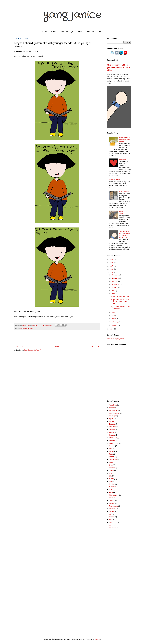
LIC (110, 473)
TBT (111, 525)
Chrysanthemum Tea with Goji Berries (125, 139)
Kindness (123, 159)
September (116, 284)
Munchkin (113, 487)
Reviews (112, 509)
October (115, 281)
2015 (112, 272)
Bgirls (111, 419)
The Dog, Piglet (115, 179)
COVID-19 (113, 438)
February (115, 322)
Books (111, 421)
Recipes (91, 31)
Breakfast (113, 427)
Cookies (112, 432)
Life (31, 328)
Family (111, 451)
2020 (112, 260)
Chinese (112, 429)
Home (44, 31)
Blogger (98, 639)
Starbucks (113, 522)
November (116, 278)
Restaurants (113, 506)
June (114, 294)
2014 (112, 329)
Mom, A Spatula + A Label (120, 297)
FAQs (101, 31)
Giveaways (113, 459)
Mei (110, 481)
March (114, 319)
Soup (111, 520)
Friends (112, 457)
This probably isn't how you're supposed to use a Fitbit (118, 68)
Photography (114, 495)
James (111, 470)
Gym (111, 465)
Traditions (113, 528)
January (115, 325)
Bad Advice (113, 410)
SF (110, 514)
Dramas (112, 446)
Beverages (113, 416)
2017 (112, 266)
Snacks (112, 517)
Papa (111, 492)
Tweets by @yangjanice (116, 339)
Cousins (112, 435)
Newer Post (19, 346)
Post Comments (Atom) (33, 350)
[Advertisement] (117, 570)
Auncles (112, 408)
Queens (112, 501)
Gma (111, 462)
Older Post (95, 346)
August (114, 288)
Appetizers (113, 405)
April (113, 316)
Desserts (112, 440)
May (113, 312)
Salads (112, 511)
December (116, 275)
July (113, 291)
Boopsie (112, 424)
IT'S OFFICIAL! (125, 192)
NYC (111, 490)
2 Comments (47, 325)
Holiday (112, 468)
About (54, 31)
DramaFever (114, 443)
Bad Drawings (67, 31)
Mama (111, 479)
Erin (111, 449)
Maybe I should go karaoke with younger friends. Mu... (121, 302)
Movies (112, 484)
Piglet (80, 31)
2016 (112, 269)
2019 (112, 263)
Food (111, 454)
